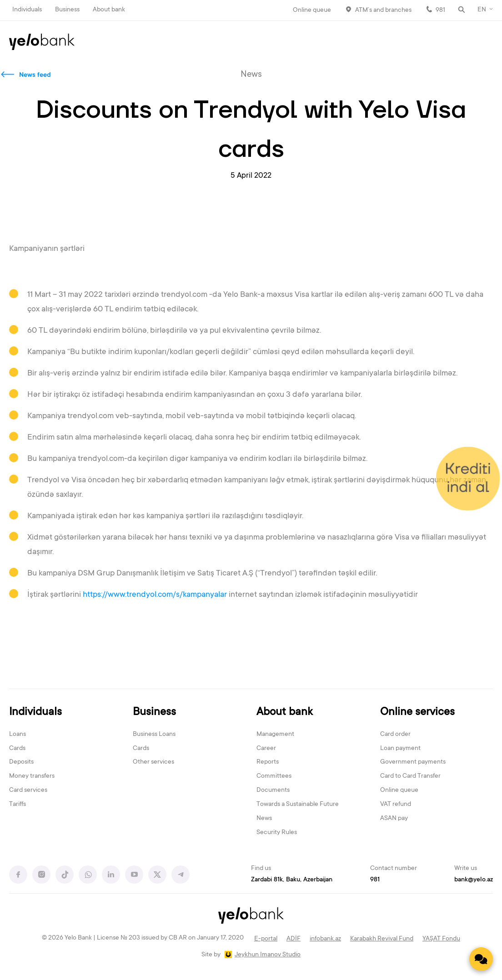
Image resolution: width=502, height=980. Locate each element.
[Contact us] (481, 959)
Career (266, 749)
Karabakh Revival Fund (382, 939)
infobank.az (325, 939)
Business (67, 10)
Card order (395, 735)
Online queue (312, 10)
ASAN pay (394, 819)
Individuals (27, 10)
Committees (274, 776)
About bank (109, 10)
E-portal (266, 939)
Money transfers (32, 776)
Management (275, 735)
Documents (273, 790)
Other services (153, 762)
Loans (18, 735)
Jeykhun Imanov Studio (268, 955)
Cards (17, 749)
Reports (268, 762)
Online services (417, 712)
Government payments (413, 762)
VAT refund (396, 805)
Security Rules (277, 833)
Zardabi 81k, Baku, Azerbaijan (292, 880)
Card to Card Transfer (410, 776)
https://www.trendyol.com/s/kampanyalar (155, 595)
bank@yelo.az (474, 880)
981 (440, 10)
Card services (28, 790)
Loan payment (400, 749)
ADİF (294, 939)
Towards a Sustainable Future (298, 805)
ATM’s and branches (383, 10)
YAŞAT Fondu (441, 939)
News (264, 819)
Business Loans (154, 735)
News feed (35, 75)
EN (482, 10)
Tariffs (18, 805)
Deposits (21, 762)
